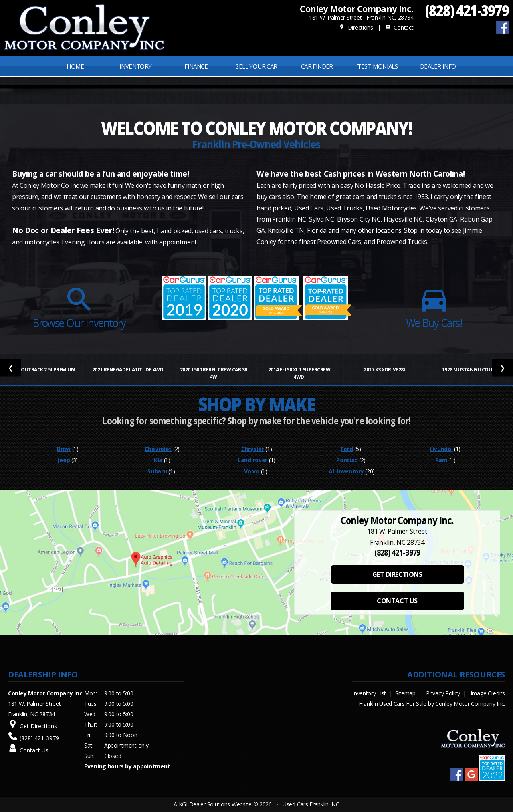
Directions (356, 27)
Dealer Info (438, 66)
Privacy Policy (443, 693)
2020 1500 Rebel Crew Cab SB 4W (214, 373)
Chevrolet (158, 449)
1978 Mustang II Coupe (470, 370)
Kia (158, 460)
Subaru (157, 471)
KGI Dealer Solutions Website (215, 804)
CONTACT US (397, 601)
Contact (399, 27)
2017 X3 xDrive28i (385, 370)
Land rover (252, 460)
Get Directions (38, 726)
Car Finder (317, 66)
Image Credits (488, 693)
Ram (441, 460)
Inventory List (369, 693)
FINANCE (196, 66)
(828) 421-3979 (467, 10)
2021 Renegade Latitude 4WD (128, 370)
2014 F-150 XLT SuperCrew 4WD (299, 373)
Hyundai (441, 449)
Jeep (64, 460)
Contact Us (34, 750)
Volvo (252, 471)
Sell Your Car (256, 66)
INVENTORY (136, 66)
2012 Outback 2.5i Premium (43, 370)
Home (75, 66)
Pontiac (347, 460)
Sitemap (405, 693)
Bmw (64, 449)
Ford (347, 449)
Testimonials (377, 66)
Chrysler (253, 449)
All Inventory (346, 471)
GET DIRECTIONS (397, 574)
